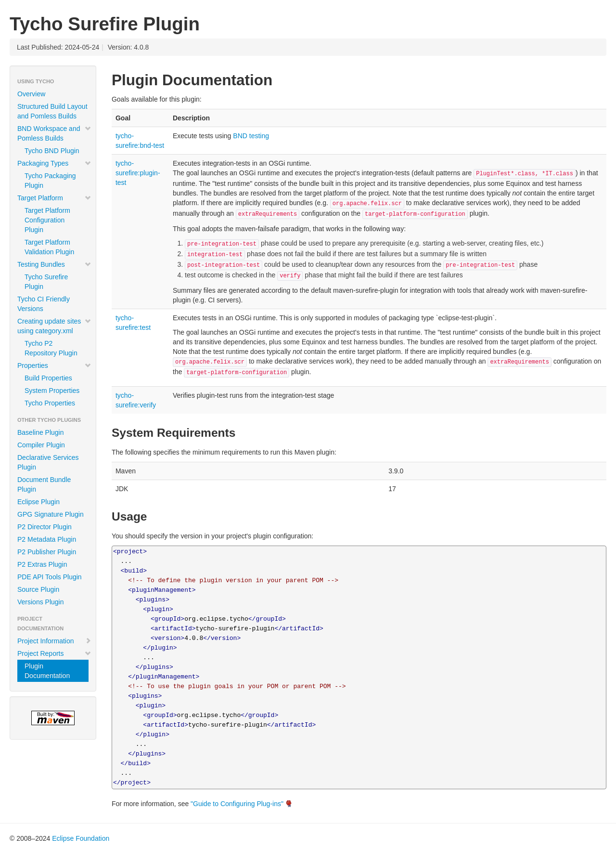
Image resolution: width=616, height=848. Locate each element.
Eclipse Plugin (38, 502)
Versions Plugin (41, 602)
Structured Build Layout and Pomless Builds (52, 111)
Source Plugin (38, 589)
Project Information (54, 641)
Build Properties (48, 378)
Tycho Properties (50, 403)
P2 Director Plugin (45, 527)
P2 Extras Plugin (42, 564)
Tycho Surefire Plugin (46, 282)
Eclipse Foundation (81, 838)
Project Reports (54, 653)
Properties (54, 365)
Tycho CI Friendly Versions (44, 304)
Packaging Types (54, 163)
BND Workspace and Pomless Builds (54, 133)
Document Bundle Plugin (44, 484)
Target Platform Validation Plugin (49, 247)
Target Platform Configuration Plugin (47, 220)
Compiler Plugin (41, 445)
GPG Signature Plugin (51, 514)
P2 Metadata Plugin (47, 539)
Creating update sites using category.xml (54, 326)
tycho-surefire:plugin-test (138, 173)
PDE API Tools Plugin (50, 577)
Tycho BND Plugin (52, 151)
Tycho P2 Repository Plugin (51, 348)
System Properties (52, 391)
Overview (31, 94)
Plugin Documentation (47, 671)
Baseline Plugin (41, 432)
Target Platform (54, 198)
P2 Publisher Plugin (47, 552)
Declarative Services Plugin (48, 462)
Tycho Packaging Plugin (50, 181)
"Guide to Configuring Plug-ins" (237, 804)
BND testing (251, 136)
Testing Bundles (54, 264)
